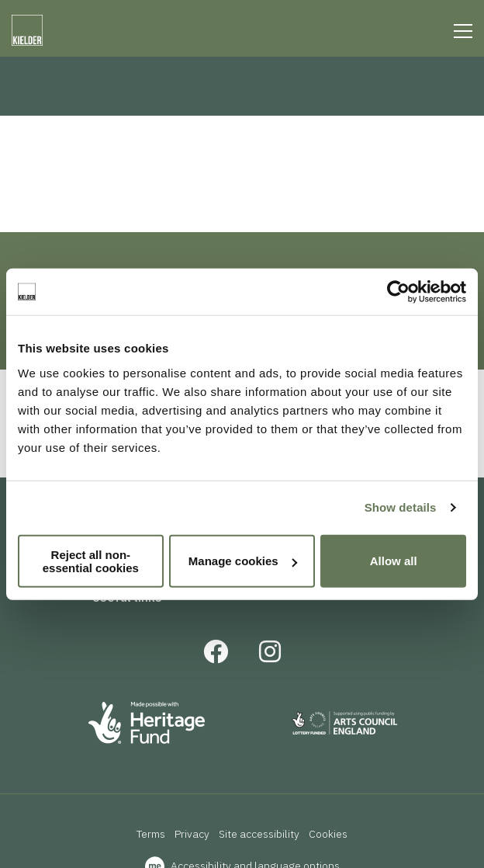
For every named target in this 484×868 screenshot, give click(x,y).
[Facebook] (216, 656)
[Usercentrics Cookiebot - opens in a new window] (398, 292)
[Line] (463, 31)
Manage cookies (243, 561)
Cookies (328, 834)
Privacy (192, 834)
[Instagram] (270, 656)
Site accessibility (259, 834)
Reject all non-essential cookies (91, 561)
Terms (151, 834)
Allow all (394, 561)
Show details (401, 507)
